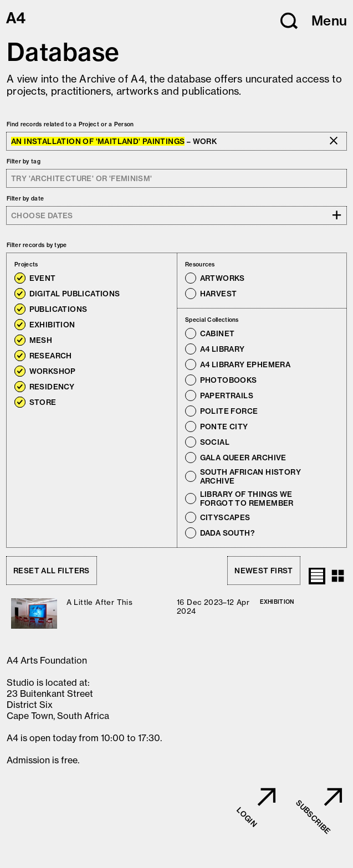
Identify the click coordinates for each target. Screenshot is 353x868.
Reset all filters (52, 571)
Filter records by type (37, 245)
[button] (289, 21)
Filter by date (25, 199)
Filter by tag (24, 161)
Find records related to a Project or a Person (70, 124)
